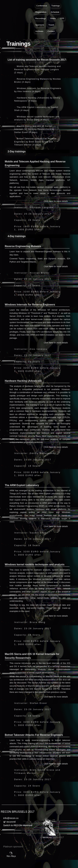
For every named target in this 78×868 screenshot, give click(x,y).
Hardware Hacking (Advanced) (23, 381)
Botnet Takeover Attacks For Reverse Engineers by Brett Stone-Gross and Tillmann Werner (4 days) (35, 142)
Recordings (41, 18)
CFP (62, 18)
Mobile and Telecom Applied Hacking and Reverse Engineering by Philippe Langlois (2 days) (37, 69)
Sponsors (40, 25)
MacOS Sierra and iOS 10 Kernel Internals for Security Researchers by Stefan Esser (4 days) (34, 129)
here (51, 201)
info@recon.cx (11, 818)
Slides (53, 18)
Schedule (55, 12)
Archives (39, 31)
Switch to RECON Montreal (18, 825)
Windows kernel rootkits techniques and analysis (35, 565)
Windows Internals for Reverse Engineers (30, 305)
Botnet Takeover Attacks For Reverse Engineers (34, 735)
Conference (42, 6)
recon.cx (47, 837)
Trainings (55, 6)
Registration (41, 12)
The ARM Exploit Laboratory (22, 485)
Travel (51, 25)
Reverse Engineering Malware (23, 246)
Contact (51, 31)
